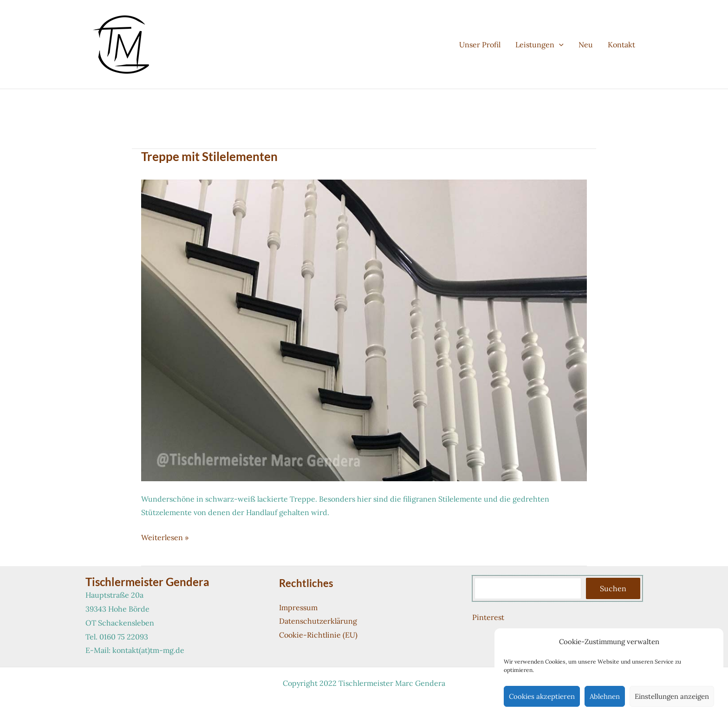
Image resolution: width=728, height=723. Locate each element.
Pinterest (488, 617)
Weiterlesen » (165, 538)
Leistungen (539, 45)
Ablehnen (605, 696)
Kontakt (621, 45)
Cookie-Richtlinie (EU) (318, 635)
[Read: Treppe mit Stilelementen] (364, 329)
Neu (586, 45)
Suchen (613, 588)
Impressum (298, 607)
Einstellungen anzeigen (672, 696)
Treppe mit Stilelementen (209, 156)
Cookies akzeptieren (542, 696)
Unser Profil (480, 45)
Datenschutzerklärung (318, 621)
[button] (559, 45)
